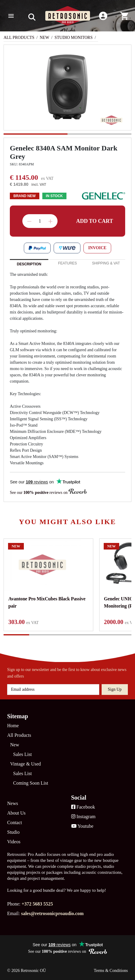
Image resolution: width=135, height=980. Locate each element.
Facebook (83, 807)
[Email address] (53, 690)
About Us (16, 813)
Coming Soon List (31, 783)
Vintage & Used (25, 764)
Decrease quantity (29, 221)
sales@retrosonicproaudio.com (52, 913)
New (44, 38)
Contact (15, 822)
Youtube (82, 826)
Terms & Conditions (111, 971)
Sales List (22, 754)
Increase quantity (50, 221)
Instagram (83, 817)
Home (13, 726)
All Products (19, 38)
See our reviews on (48, 492)
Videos (14, 842)
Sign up (115, 689)
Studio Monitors (74, 38)
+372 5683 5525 (37, 904)
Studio (13, 832)
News (13, 803)
